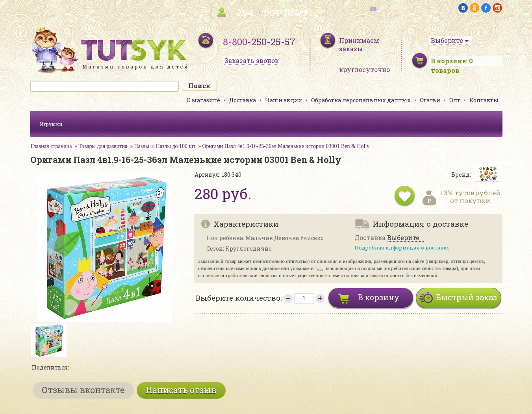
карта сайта (138, 8)
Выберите (403, 238)
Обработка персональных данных (361, 100)
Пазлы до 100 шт (176, 146)
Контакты (484, 100)
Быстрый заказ (466, 297)
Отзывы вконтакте (83, 390)
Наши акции (284, 100)
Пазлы (141, 146)
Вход (245, 11)
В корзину (379, 297)
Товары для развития (103, 146)
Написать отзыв (181, 390)
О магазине (203, 100)
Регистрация (286, 11)
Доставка (243, 100)
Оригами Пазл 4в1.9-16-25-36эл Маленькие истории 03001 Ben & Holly (286, 146)
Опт (455, 100)
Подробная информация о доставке (402, 248)
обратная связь (395, 8)
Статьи (430, 100)
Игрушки (51, 124)
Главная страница (51, 146)
